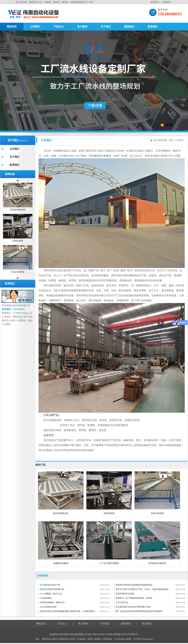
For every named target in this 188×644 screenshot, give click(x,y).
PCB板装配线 (46, 598)
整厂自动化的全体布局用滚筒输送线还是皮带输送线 (139, 611)
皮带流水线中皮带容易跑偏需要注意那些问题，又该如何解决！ (68, 611)
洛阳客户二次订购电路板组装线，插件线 (134, 598)
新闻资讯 (129, 27)
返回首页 (155, 2)
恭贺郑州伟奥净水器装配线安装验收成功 (134, 585)
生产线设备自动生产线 (50, 585)
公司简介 (35, 27)
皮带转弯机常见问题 (125, 594)
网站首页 (12, 27)
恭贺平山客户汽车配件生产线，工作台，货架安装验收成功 (142, 589)
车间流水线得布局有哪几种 (52, 589)
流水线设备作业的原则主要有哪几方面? (133, 607)
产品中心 (59, 27)
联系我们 (167, 2)
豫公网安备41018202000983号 (124, 634)
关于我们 (106, 27)
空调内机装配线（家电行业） (53, 602)
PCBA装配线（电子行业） (52, 594)
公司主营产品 (122, 602)
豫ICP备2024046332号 (99, 634)
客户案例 (82, 27)
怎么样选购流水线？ (49, 607)
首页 (171, 140)
